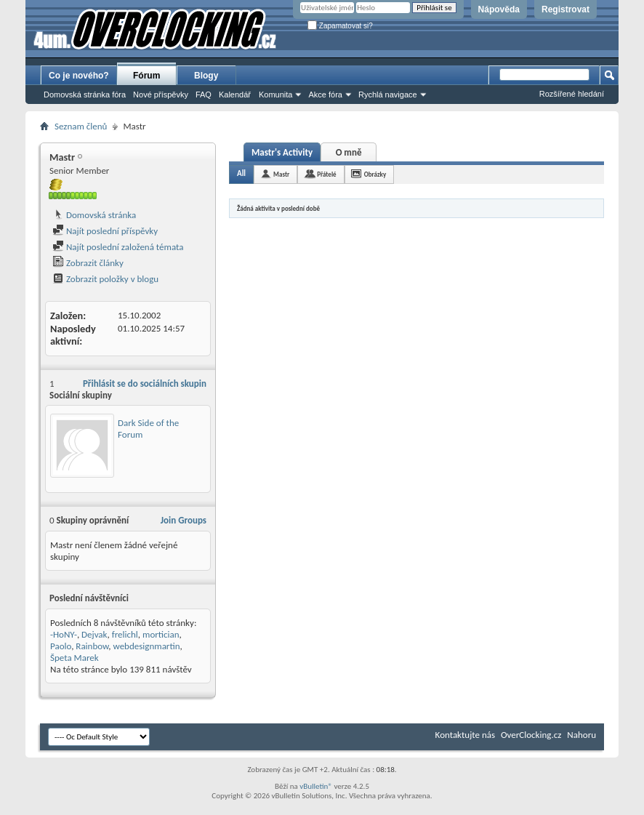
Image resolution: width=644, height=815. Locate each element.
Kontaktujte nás (465, 735)
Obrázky (375, 174)
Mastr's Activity (282, 152)
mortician (161, 634)
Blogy (206, 76)
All (241, 173)
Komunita (275, 95)
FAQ (204, 95)
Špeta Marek (75, 658)
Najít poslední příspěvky (105, 231)
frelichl (125, 634)
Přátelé (326, 174)
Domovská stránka (94, 215)
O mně (349, 152)
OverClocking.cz (531, 735)
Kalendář (235, 95)
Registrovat (565, 9)
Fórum (146, 76)
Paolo (61, 646)
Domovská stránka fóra (85, 95)
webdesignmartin (146, 646)
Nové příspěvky (161, 95)
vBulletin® (316, 786)
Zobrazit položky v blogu (105, 279)
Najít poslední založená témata (118, 247)
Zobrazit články (88, 263)
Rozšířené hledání (572, 94)
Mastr (281, 174)
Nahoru (581, 735)
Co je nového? (79, 76)
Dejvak (94, 634)
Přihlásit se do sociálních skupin (145, 384)
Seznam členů (81, 126)
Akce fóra (325, 95)
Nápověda (499, 9)
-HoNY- (64, 634)
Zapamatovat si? (340, 26)
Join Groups (184, 520)
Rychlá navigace (388, 95)
